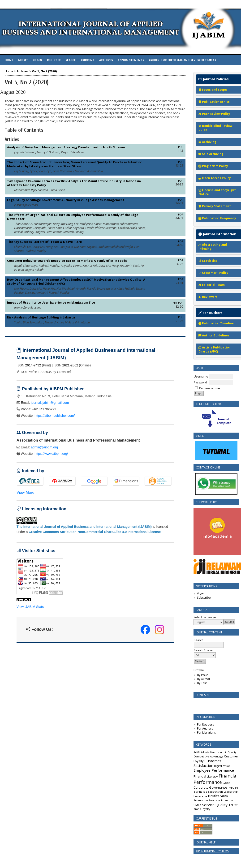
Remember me (210, 388)
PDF (181, 147)
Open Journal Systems (212, 851)
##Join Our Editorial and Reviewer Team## (183, 60)
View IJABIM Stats (30, 607)
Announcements (131, 60)
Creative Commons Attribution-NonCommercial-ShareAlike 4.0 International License (95, 532)
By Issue (203, 675)
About (23, 60)
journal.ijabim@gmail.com (50, 403)
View (200, 594)
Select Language (205, 617)
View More (25, 492)
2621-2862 (70, 365)
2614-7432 (33, 365)
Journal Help (206, 842)
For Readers (205, 724)
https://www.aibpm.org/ (51, 454)
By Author (204, 679)
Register (54, 60)
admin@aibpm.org (45, 447)
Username (201, 376)
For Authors (205, 728)
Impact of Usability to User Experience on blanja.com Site (51, 303)
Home (9, 60)
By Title (202, 683)
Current (88, 60)
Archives (106, 60)
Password (200, 382)
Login (38, 60)
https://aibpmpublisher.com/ (55, 416)
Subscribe (204, 598)
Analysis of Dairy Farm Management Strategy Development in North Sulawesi (67, 147)
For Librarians (206, 733)
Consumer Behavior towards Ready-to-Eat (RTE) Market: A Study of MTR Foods (67, 261)
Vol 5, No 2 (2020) (44, 71)
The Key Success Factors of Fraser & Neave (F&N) (45, 242)
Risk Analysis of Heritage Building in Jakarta (41, 317)
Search (71, 60)
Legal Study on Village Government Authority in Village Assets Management (66, 200)
